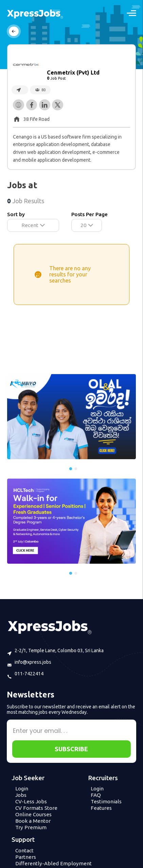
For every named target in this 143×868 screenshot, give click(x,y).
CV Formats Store (36, 808)
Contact (24, 850)
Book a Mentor (33, 821)
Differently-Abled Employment (53, 863)
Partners (26, 857)
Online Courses (33, 814)
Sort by (16, 214)
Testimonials (106, 801)
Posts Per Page (90, 214)
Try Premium (31, 827)
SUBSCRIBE (71, 749)
